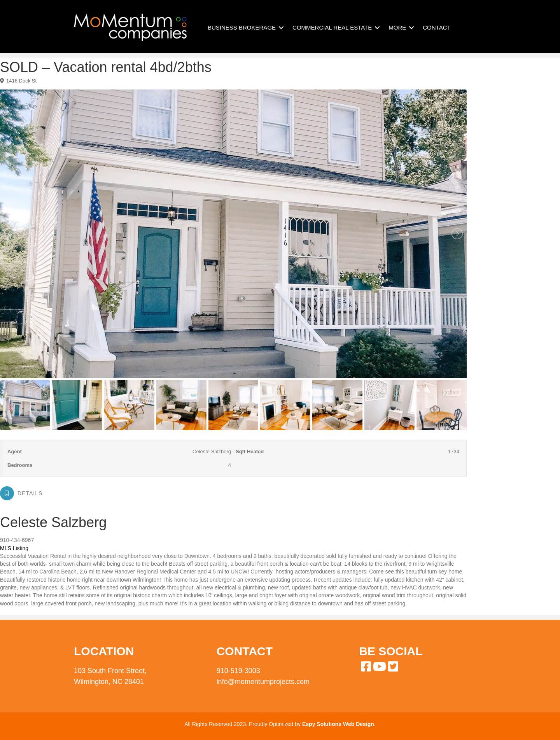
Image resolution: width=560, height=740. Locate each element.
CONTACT (437, 27)
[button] (281, 28)
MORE (397, 27)
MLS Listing (14, 548)
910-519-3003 (238, 671)
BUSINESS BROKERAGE (242, 27)
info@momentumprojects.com (263, 682)
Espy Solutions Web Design (338, 724)
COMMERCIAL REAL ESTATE (332, 27)
